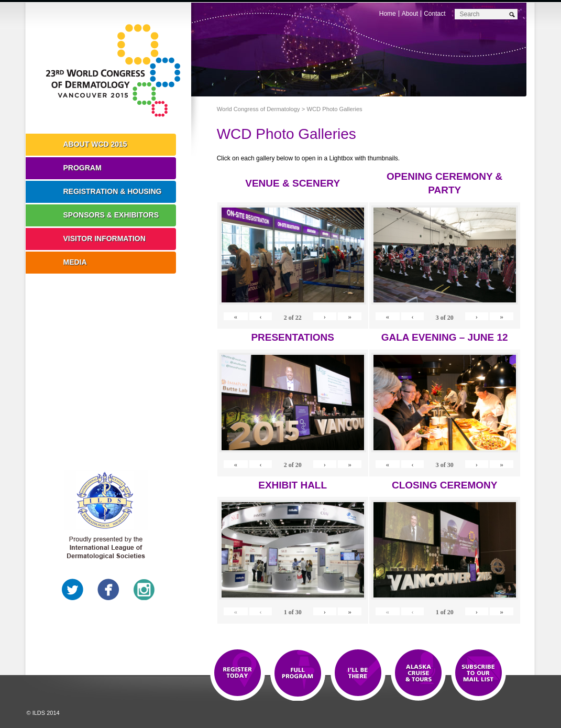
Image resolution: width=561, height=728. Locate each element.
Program (82, 168)
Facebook (108, 590)
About (410, 14)
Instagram (144, 590)
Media (75, 262)
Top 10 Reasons (298, 673)
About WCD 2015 (95, 144)
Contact (434, 14)
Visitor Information (104, 238)
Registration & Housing (113, 191)
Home (388, 14)
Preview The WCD (418, 673)
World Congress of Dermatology (116, 71)
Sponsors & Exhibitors (111, 215)
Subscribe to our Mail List (478, 673)
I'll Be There (358, 673)
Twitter (73, 590)
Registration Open (238, 673)
